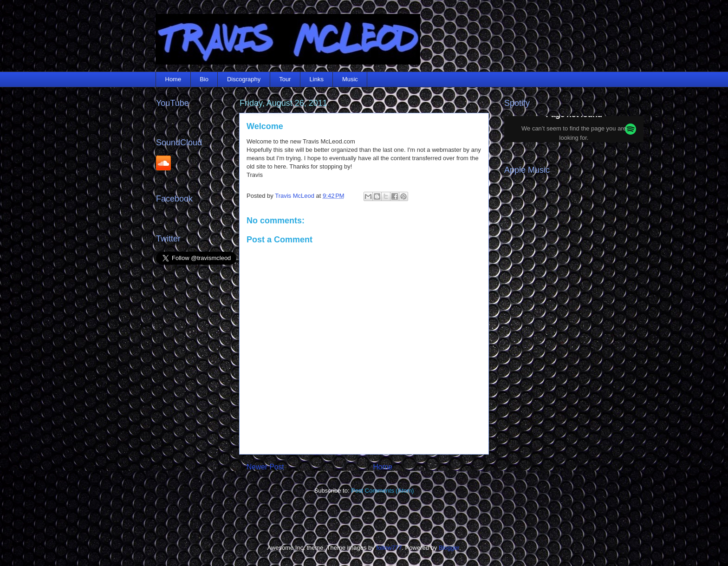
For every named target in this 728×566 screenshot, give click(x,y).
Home (173, 79)
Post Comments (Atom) (382, 491)
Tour (285, 79)
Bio (204, 79)
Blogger (449, 548)
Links (317, 79)
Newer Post (265, 467)
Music (350, 79)
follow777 (389, 548)
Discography (244, 79)
